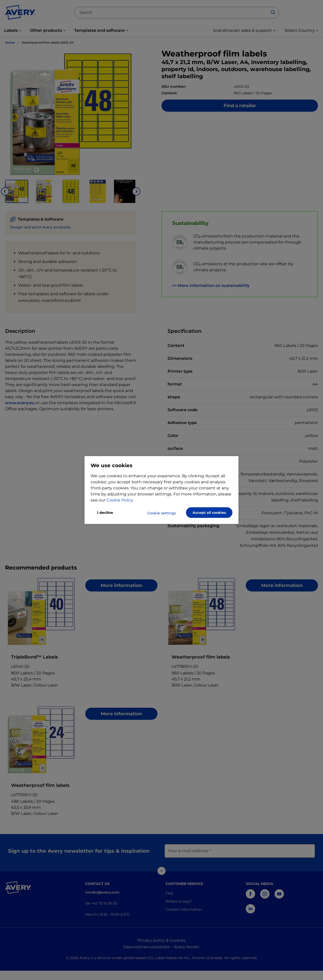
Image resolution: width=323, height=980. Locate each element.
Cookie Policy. (120, 500)
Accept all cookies (209, 513)
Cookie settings (162, 513)
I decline (105, 513)
